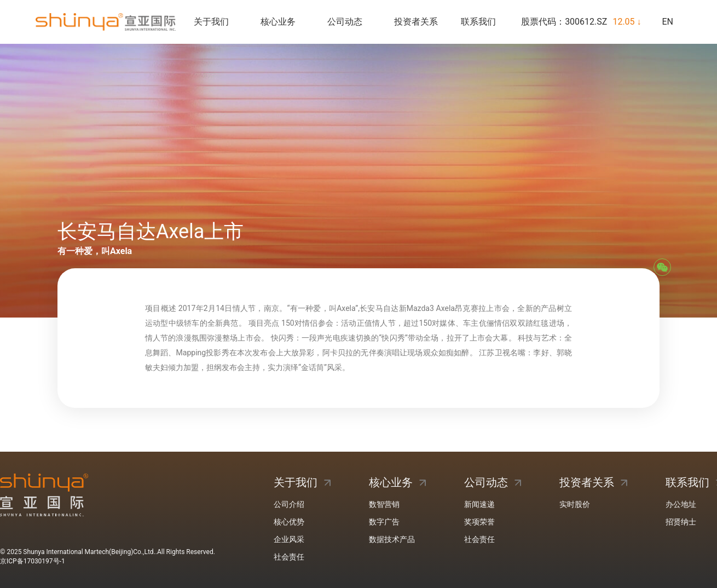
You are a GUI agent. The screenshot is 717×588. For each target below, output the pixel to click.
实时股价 (575, 504)
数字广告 (384, 522)
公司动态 (345, 22)
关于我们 (211, 22)
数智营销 (384, 504)
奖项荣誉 (479, 522)
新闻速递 (479, 504)
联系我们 (478, 22)
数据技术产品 (392, 539)
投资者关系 (416, 22)
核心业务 (278, 22)
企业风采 (289, 539)
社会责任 (289, 557)
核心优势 (289, 522)
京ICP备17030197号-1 (33, 561)
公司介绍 (289, 504)
